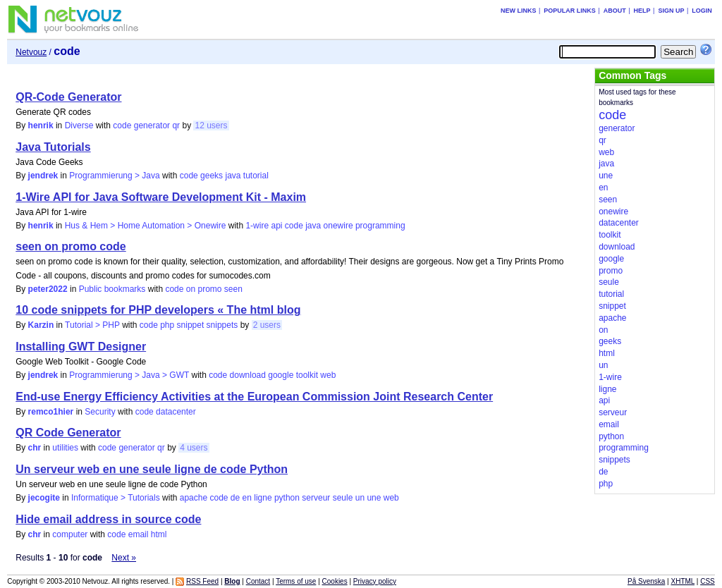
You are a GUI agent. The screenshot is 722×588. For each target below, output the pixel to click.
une (374, 498)
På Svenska (646, 581)
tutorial (256, 176)
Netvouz (31, 52)
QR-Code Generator (68, 97)
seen (233, 289)
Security (100, 412)
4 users (194, 448)
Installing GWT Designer (81, 347)
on (191, 289)
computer (70, 534)
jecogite (44, 498)
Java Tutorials (53, 147)
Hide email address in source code (108, 519)
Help (642, 11)
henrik (41, 125)
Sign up (671, 11)
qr (176, 125)
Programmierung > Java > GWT (129, 375)
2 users (267, 325)
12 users (211, 125)
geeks (212, 176)
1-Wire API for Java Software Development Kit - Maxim (161, 197)
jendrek (43, 176)
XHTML (683, 581)
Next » (124, 558)
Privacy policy (375, 581)
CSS (708, 581)
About (615, 11)
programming (380, 226)
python (287, 498)
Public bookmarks (112, 289)
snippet (191, 325)
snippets (222, 325)
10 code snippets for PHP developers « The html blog (158, 310)
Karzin (41, 325)
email (139, 534)
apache (194, 498)
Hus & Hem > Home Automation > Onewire (146, 226)
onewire (338, 226)
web (328, 375)
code (122, 125)
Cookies (335, 581)
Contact (258, 581)
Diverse (79, 125)
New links (519, 11)
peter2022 (48, 289)
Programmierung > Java (114, 176)
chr (35, 448)
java (233, 176)
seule (343, 498)
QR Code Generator (68, 433)
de (235, 498)
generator (152, 125)
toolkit (307, 375)
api (276, 226)
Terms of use (296, 581)
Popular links (570, 11)
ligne (263, 498)
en (247, 498)
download (248, 375)
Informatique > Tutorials (116, 498)
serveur (316, 498)
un (360, 498)
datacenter (176, 412)
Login (702, 11)
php (167, 325)
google (281, 375)
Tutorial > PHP (92, 325)
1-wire (257, 226)
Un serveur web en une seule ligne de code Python (152, 469)
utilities (65, 448)
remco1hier (51, 412)
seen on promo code (71, 246)
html (159, 534)
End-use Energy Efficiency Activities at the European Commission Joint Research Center (254, 397)
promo (209, 289)
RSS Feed (202, 581)
